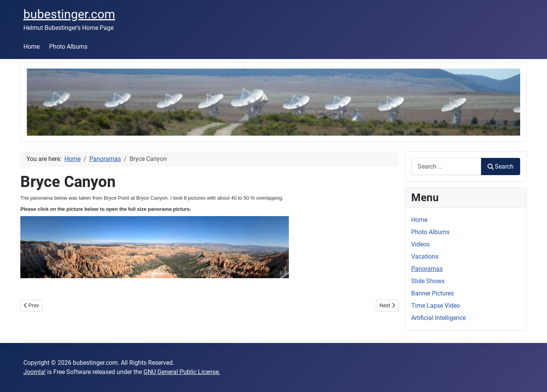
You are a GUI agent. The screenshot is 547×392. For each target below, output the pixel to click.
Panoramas (427, 269)
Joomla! (35, 372)
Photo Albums (68, 47)
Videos (420, 244)
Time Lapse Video (436, 306)
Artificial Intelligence (438, 318)
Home (31, 47)
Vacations (425, 257)
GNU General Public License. (182, 372)
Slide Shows (428, 281)
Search (501, 166)
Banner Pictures (432, 293)
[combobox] (446, 166)
